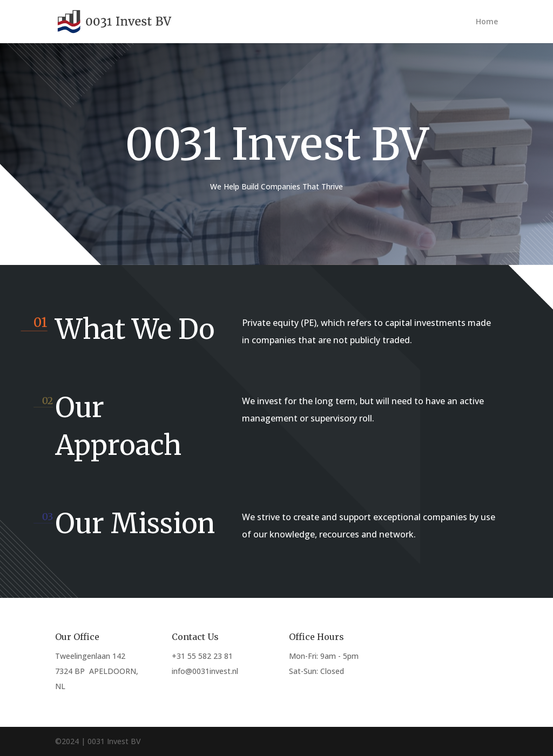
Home (487, 22)
